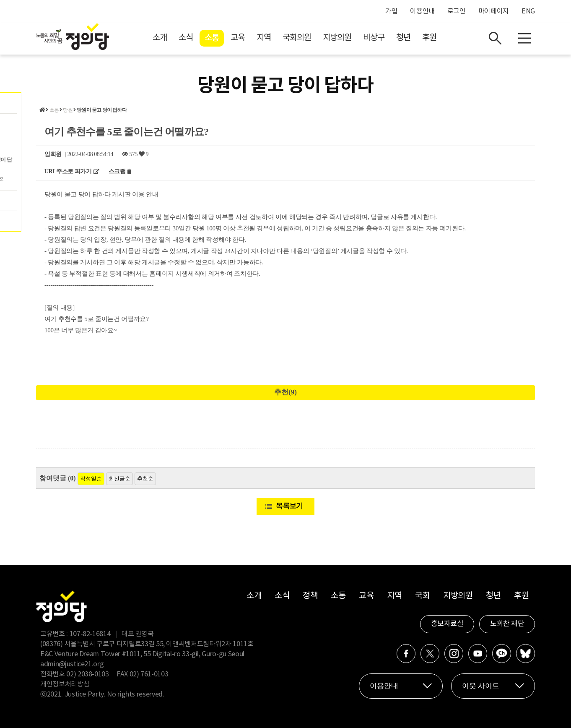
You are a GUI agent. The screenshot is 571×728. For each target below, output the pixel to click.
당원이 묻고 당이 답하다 (102, 110)
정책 (310, 596)
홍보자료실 (447, 624)
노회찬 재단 (507, 624)
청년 (403, 38)
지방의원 (337, 38)
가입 (391, 11)
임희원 (53, 154)
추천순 (145, 479)
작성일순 (91, 479)
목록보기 (289, 506)
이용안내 (422, 11)
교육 (238, 38)
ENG (528, 11)
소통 (212, 38)
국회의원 (297, 38)
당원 (67, 110)
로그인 (457, 11)
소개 (160, 38)
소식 (186, 38)
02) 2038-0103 (87, 674)
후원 (429, 38)
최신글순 (119, 479)
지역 (264, 38)
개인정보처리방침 (65, 684)
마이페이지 (494, 11)
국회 (422, 596)
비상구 (374, 38)
